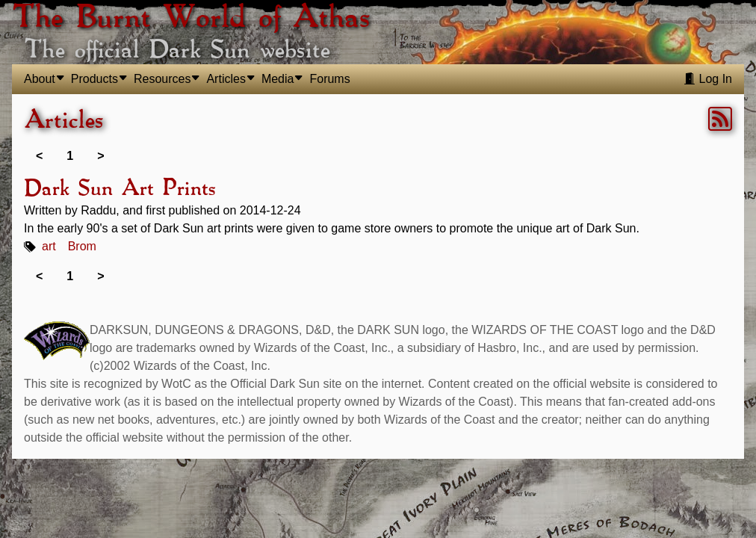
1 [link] (70, 156)
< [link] (39, 156)
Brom (82, 246)
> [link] (100, 156)
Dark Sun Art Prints (120, 189)
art (49, 246)
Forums (329, 79)
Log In (708, 79)
